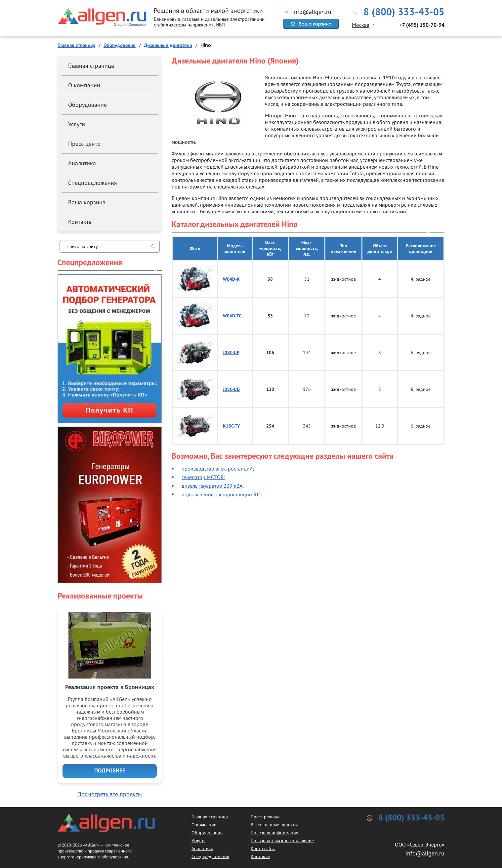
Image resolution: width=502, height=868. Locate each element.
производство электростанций (217, 469)
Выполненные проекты (274, 825)
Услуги (77, 124)
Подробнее (110, 771)
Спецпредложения (93, 183)
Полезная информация (274, 833)
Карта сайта (263, 848)
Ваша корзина (87, 202)
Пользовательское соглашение (282, 841)
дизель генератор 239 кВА (212, 486)
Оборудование (87, 105)
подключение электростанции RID (222, 494)
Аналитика (82, 163)
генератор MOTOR (203, 477)
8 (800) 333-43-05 (404, 12)
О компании (84, 85)
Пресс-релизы (265, 817)
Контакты (80, 222)
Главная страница (91, 66)
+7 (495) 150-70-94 (422, 25)
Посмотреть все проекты (110, 794)
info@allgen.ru (312, 12)
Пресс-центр (84, 144)
